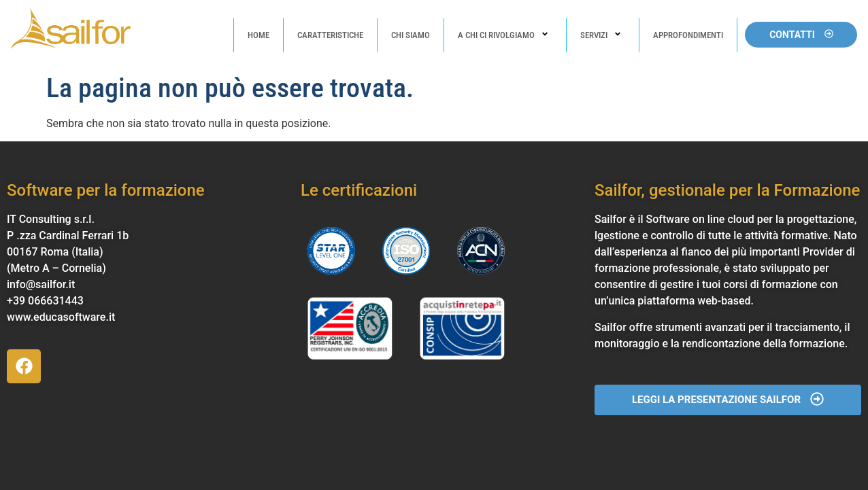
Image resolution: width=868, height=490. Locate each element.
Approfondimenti (688, 35)
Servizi (603, 35)
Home (258, 35)
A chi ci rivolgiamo (505, 35)
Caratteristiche (330, 35)
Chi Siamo (411, 35)
